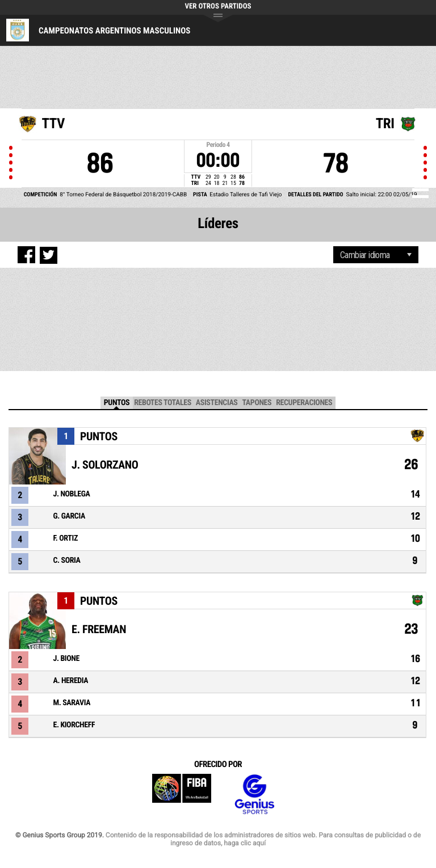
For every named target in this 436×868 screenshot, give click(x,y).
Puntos (117, 403)
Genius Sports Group (254, 795)
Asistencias (217, 403)
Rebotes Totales (163, 403)
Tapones (257, 403)
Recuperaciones (304, 403)
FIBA (182, 795)
